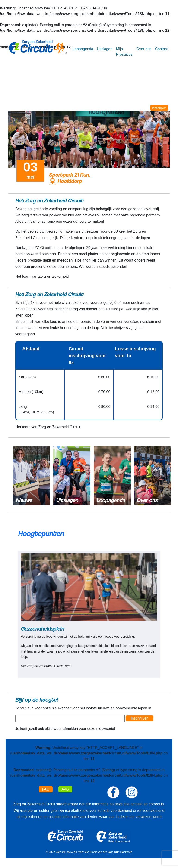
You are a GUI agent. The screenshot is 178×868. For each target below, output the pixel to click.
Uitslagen (105, 49)
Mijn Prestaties (124, 52)
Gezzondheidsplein (42, 629)
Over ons (144, 49)
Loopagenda (83, 49)
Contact (161, 49)
